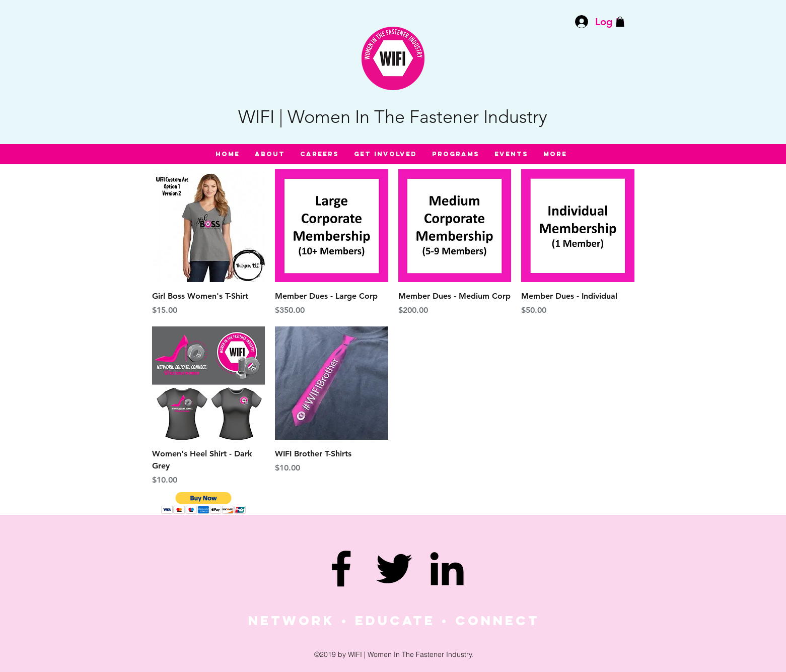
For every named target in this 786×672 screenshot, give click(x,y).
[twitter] (394, 568)
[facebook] (341, 568)
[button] (620, 22)
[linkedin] (447, 568)
